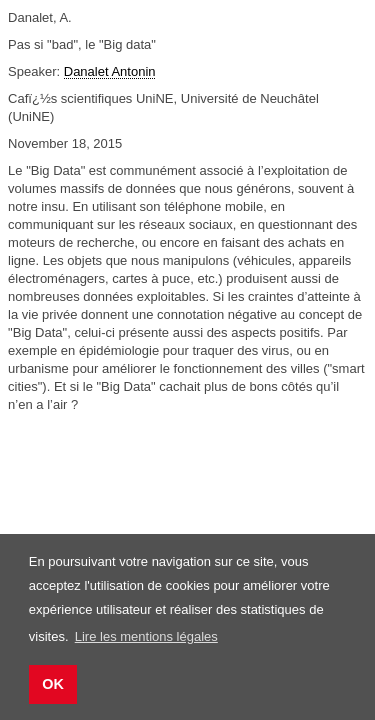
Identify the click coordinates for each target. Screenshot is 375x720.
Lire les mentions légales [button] (146, 636)
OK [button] (53, 684)
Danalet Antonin (110, 71)
